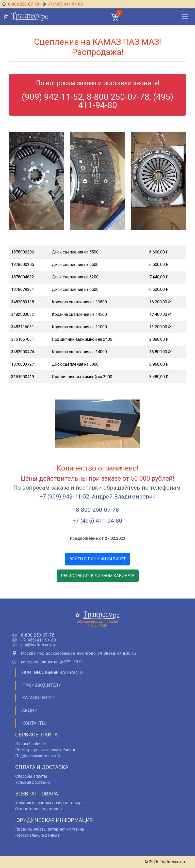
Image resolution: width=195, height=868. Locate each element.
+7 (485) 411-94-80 (38, 640)
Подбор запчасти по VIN (38, 756)
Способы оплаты (31, 776)
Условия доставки (32, 782)
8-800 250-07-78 (21, 4)
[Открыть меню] (185, 17)
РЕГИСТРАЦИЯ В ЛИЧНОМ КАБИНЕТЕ (98, 576)
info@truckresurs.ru (38, 645)
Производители (42, 685)
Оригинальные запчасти (52, 673)
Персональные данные (37, 835)
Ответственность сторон (38, 809)
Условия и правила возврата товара (49, 803)
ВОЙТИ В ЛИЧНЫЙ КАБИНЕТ (97, 559)
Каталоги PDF (38, 698)
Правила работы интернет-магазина (50, 829)
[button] (115, 17)
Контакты (34, 723)
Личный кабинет (31, 744)
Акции (30, 710)
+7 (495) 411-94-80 (62, 4)
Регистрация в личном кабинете (46, 750)
